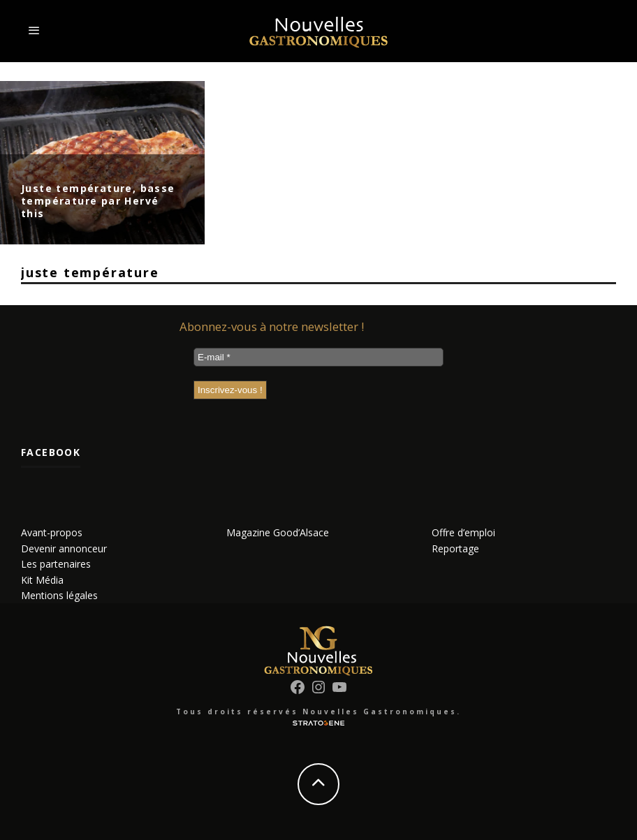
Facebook (51, 452)
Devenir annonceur (64, 548)
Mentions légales (59, 595)
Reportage (455, 548)
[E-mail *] (318, 357)
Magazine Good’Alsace (278, 532)
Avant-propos (52, 532)
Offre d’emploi (463, 532)
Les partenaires (56, 564)
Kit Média (42, 580)
